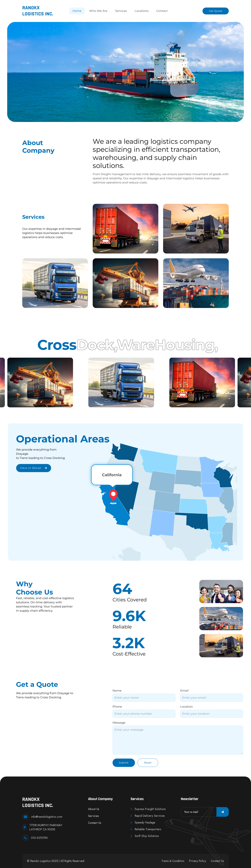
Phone (117, 707)
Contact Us (95, 823)
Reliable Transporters (146, 829)
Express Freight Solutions (148, 809)
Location (186, 707)
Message (119, 723)
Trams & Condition (173, 861)
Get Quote (216, 11)
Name (117, 691)
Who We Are (98, 11)
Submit (124, 763)
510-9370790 (39, 838)
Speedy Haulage (143, 822)
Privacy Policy (198, 861)
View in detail (34, 468)
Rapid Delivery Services (148, 816)
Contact (162, 11)
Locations (142, 11)
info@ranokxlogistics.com (47, 817)
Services (121, 11)
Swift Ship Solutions (145, 836)
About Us (94, 809)
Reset (148, 763)
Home (77, 11)
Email (184, 691)
